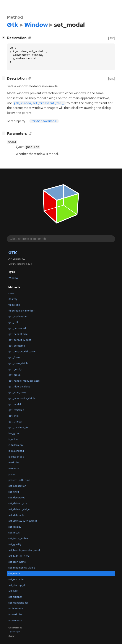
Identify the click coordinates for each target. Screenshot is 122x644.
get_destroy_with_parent (23, 352)
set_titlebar (15, 597)
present (13, 474)
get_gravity (15, 369)
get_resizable (16, 410)
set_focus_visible (18, 538)
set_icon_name (17, 562)
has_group (14, 433)
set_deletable (16, 515)
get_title (14, 416)
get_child (14, 322)
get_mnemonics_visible (22, 398)
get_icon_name (17, 392)
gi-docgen (15, 632)
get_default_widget (20, 340)
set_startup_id (17, 585)
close (11, 293)
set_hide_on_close (19, 556)
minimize (14, 468)
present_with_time (19, 480)
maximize (14, 463)
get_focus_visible (18, 363)
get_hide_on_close (19, 387)
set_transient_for (18, 603)
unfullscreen (16, 609)
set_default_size (18, 503)
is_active (13, 439)
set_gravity (15, 544)
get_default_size (18, 334)
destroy (13, 299)
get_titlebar (15, 422)
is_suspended (16, 457)
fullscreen (14, 305)
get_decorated (17, 328)
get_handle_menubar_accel (24, 381)
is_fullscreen (16, 445)
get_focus (14, 357)
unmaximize (15, 614)
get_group (15, 375)
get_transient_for (19, 427)
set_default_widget (20, 509)
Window (13, 278)
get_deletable (17, 346)
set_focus (14, 533)
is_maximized (16, 451)
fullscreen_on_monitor (21, 311)
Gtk (13, 253)
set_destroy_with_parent (23, 521)
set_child (14, 492)
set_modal (14, 573)
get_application (18, 316)
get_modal (15, 404)
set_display (15, 527)
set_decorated (17, 498)
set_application (17, 486)
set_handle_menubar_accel (24, 550)
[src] (112, 38)
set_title (13, 591)
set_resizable (16, 579)
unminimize (15, 620)
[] (4, 38)
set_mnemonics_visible (22, 568)
